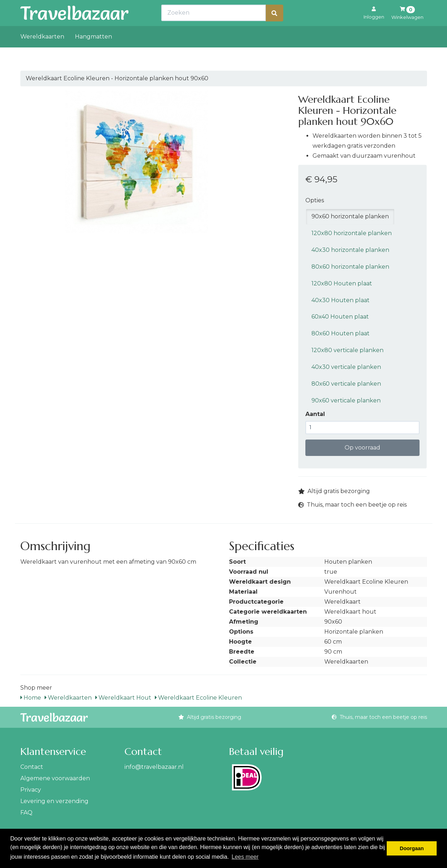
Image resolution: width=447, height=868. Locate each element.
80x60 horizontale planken (350, 267)
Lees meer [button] (245, 857)
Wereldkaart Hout (123, 698)
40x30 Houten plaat (341, 300)
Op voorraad (362, 448)
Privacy (31, 790)
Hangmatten (93, 52)
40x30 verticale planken (346, 367)
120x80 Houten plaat (342, 283)
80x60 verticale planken (346, 384)
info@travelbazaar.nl (154, 767)
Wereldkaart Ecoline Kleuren (198, 698)
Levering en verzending (54, 801)
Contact (32, 767)
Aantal (315, 414)
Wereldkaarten (42, 52)
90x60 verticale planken (346, 400)
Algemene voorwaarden (55, 778)
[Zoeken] (274, 29)
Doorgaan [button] (412, 848)
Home (31, 698)
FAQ (26, 813)
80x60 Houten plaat (341, 333)
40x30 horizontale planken (350, 250)
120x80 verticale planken (347, 350)
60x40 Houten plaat (340, 317)
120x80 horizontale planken (352, 233)
